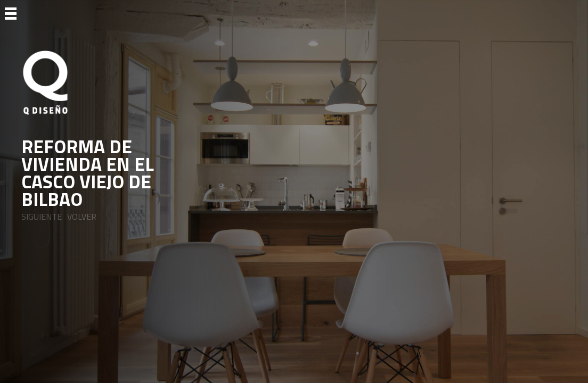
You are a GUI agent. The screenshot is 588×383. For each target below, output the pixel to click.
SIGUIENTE (42, 217)
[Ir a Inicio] (104, 83)
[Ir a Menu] (11, 13)
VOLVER (82, 217)
